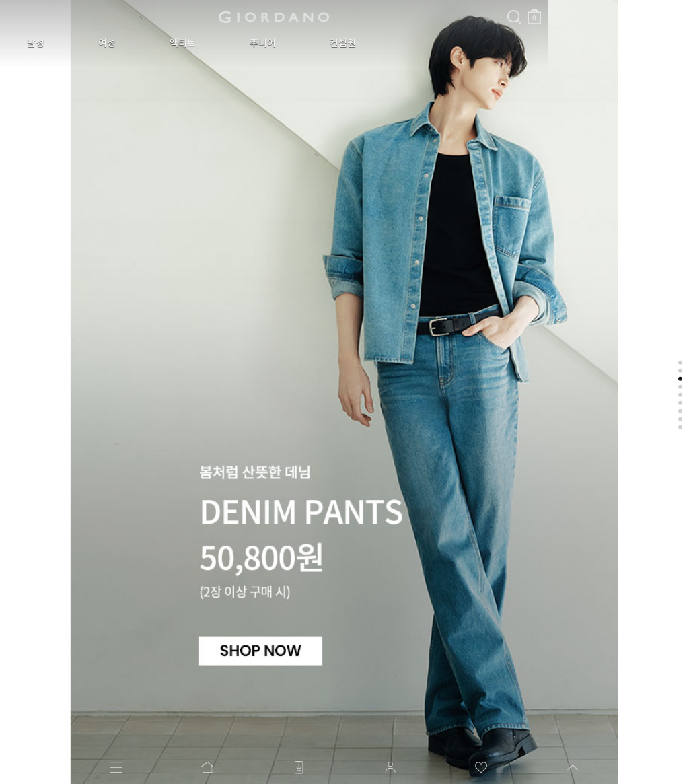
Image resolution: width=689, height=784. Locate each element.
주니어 (192, 43)
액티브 (132, 43)
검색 (305, 5)
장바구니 (325, 12)
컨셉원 (252, 43)
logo (169, 17)
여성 (77, 43)
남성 (26, 43)
